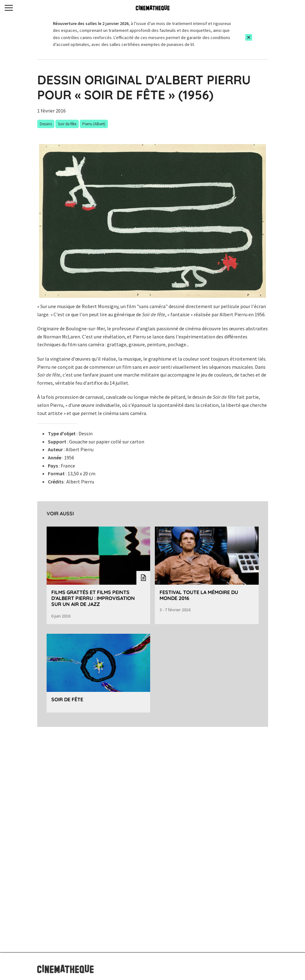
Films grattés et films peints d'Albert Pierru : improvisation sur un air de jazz (93, 598)
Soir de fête (67, 699)
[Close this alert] (249, 37)
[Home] (153, 8)
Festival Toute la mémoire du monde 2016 (199, 595)
